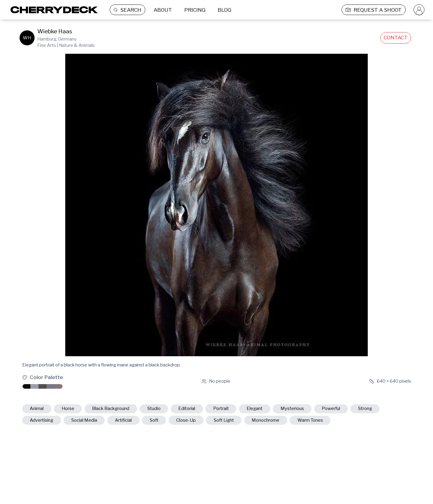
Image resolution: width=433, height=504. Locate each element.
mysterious (292, 408)
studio (154, 408)
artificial (123, 420)
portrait (221, 408)
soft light (224, 420)
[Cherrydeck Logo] (52, 10)
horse (68, 408)
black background (111, 408)
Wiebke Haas (55, 31)
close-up (186, 420)
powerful (331, 408)
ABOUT (163, 10)
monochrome (266, 420)
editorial (187, 408)
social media (84, 420)
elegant (255, 408)
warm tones (310, 420)
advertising (41, 420)
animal (37, 408)
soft (154, 420)
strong (365, 408)
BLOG (224, 10)
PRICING (195, 10)
